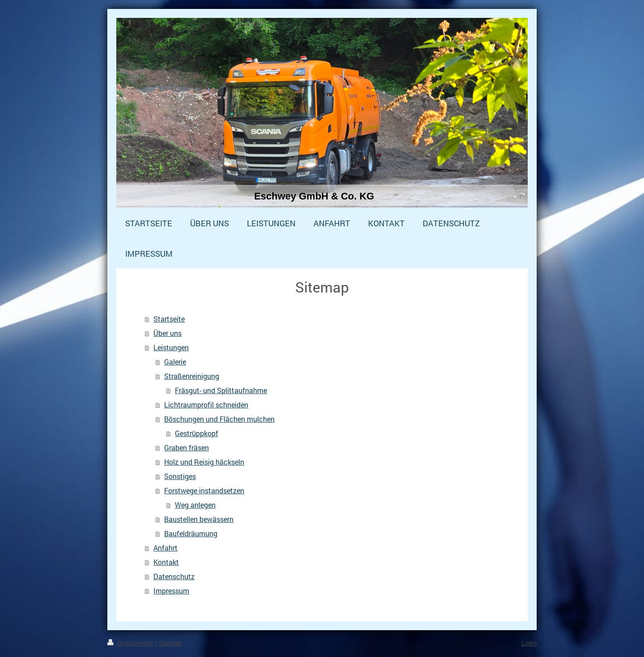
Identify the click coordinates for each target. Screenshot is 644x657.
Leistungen (171, 347)
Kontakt (166, 562)
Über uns (167, 333)
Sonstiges (180, 476)
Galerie (175, 362)
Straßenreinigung (192, 376)
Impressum (171, 591)
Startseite (169, 319)
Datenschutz (174, 576)
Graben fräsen (186, 447)
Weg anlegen (195, 505)
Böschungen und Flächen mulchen (219, 419)
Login (529, 643)
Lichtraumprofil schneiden (206, 405)
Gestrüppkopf (197, 433)
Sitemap (170, 643)
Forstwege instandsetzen (204, 490)
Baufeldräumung (191, 533)
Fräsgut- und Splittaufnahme (221, 390)
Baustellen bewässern (199, 519)
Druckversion (131, 643)
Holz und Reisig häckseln (204, 462)
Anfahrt (165, 548)
